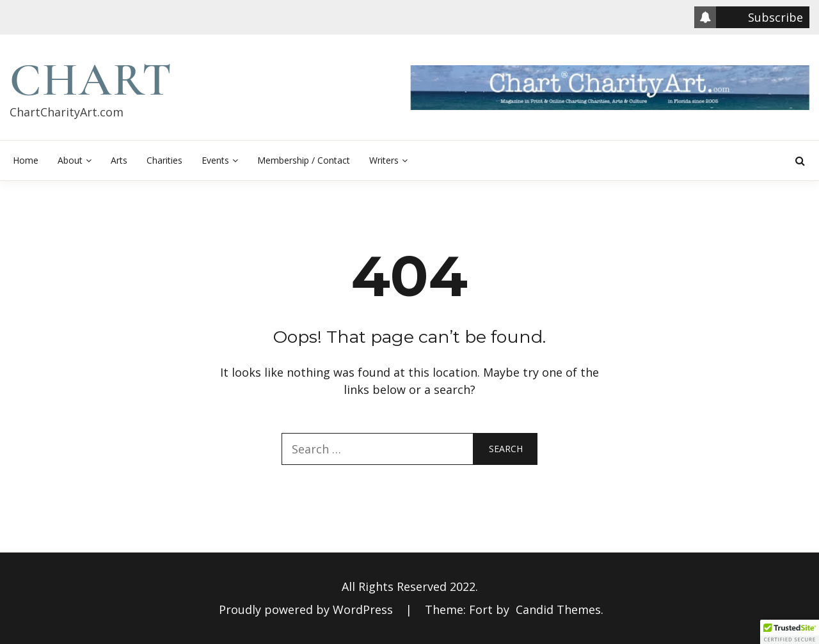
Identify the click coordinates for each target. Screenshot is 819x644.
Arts (119, 160)
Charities (164, 160)
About (70, 160)
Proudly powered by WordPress (307, 609)
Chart (91, 80)
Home (26, 160)
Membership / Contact (304, 160)
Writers (384, 160)
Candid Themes (558, 609)
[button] (790, 632)
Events (215, 160)
